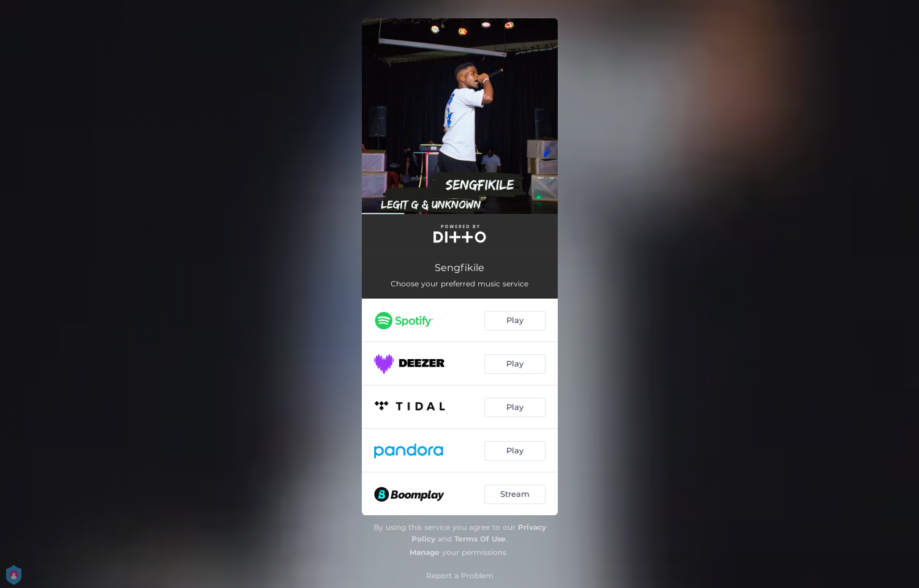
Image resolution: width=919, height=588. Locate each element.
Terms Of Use (480, 539)
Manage (425, 552)
